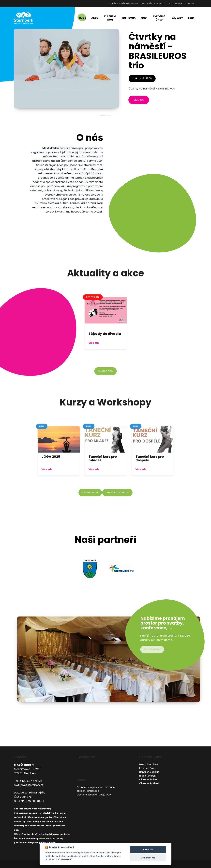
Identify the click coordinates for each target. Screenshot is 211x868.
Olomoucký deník (149, 783)
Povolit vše (148, 849)
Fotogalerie (175, 4)
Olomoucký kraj (148, 780)
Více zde (94, 354)
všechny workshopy (118, 503)
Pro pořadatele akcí (153, 4)
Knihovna (129, 19)
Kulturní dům (110, 19)
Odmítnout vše (148, 858)
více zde (139, 101)
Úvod (83, 19)
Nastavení (66, 859)
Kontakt (190, 4)
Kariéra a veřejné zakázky (124, 4)
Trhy (191, 19)
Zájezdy (177, 19)
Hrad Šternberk (148, 776)
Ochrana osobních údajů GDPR (94, 795)
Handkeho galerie (149, 772)
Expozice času (159, 19)
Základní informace (88, 791)
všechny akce (105, 382)
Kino (144, 19)
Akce (95, 19)
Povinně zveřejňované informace (96, 787)
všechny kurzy (89, 503)
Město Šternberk (149, 765)
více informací (153, 650)
